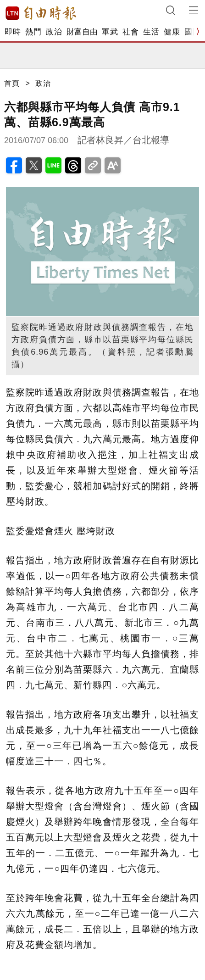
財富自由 (82, 32)
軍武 (110, 32)
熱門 (33, 32)
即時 (13, 32)
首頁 (12, 83)
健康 (172, 32)
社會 (130, 32)
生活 (151, 32)
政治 (54, 32)
